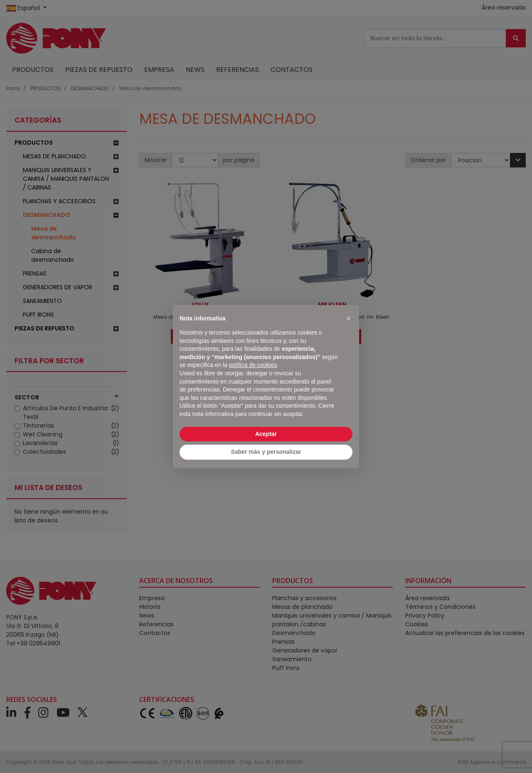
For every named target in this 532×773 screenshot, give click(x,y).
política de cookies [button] (253, 365)
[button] (348, 318)
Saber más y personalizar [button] (266, 452)
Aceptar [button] (266, 434)
